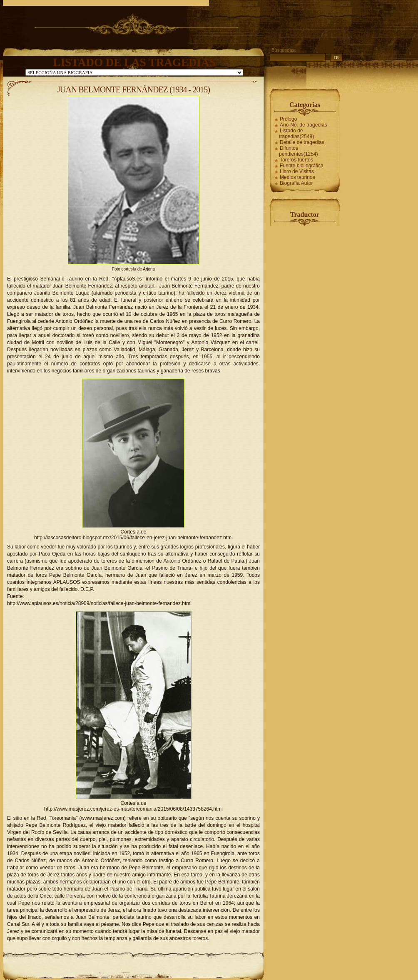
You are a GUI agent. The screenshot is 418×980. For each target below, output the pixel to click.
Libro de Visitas (297, 171)
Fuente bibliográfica (302, 166)
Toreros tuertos (296, 160)
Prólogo (288, 119)
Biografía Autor (296, 183)
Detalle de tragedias (302, 142)
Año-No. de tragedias (303, 125)
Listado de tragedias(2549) (296, 134)
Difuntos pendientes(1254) (298, 151)
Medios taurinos (297, 177)
